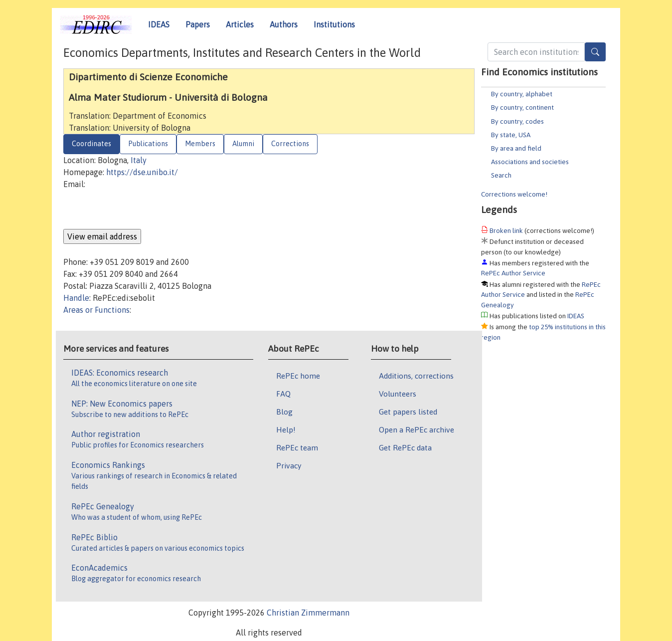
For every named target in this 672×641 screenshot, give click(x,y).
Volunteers (398, 394)
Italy (139, 160)
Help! (286, 429)
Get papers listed (408, 412)
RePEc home (298, 376)
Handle (76, 298)
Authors (284, 24)
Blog (284, 412)
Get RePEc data (405, 447)
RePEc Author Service (513, 273)
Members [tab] (200, 144)
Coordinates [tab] (91, 144)
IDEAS (159, 24)
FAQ (283, 394)
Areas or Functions (96, 310)
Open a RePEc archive (417, 429)
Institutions (334, 24)
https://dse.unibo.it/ (142, 172)
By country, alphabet (522, 94)
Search (501, 175)
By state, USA (511, 135)
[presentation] (139, 210)
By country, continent (522, 107)
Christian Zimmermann (308, 613)
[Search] (595, 52)
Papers (198, 24)
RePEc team (297, 447)
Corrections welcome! (514, 194)
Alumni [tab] (243, 144)
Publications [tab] (148, 144)
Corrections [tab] (290, 144)
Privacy (289, 465)
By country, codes (517, 121)
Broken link (506, 230)
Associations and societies (530, 162)
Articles (240, 24)
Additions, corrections (416, 376)
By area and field (516, 148)
